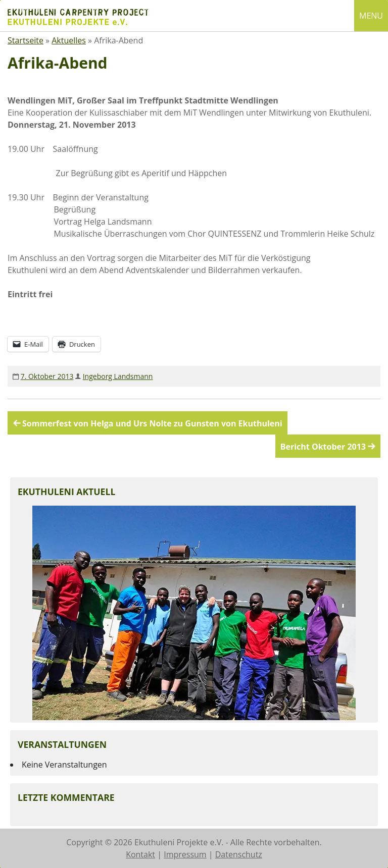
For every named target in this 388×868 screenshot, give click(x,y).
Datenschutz (239, 854)
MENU (371, 16)
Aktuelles (69, 40)
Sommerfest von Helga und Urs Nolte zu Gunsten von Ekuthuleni (152, 423)
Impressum (185, 854)
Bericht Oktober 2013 (323, 447)
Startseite (26, 40)
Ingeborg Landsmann (118, 376)
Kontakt (140, 854)
